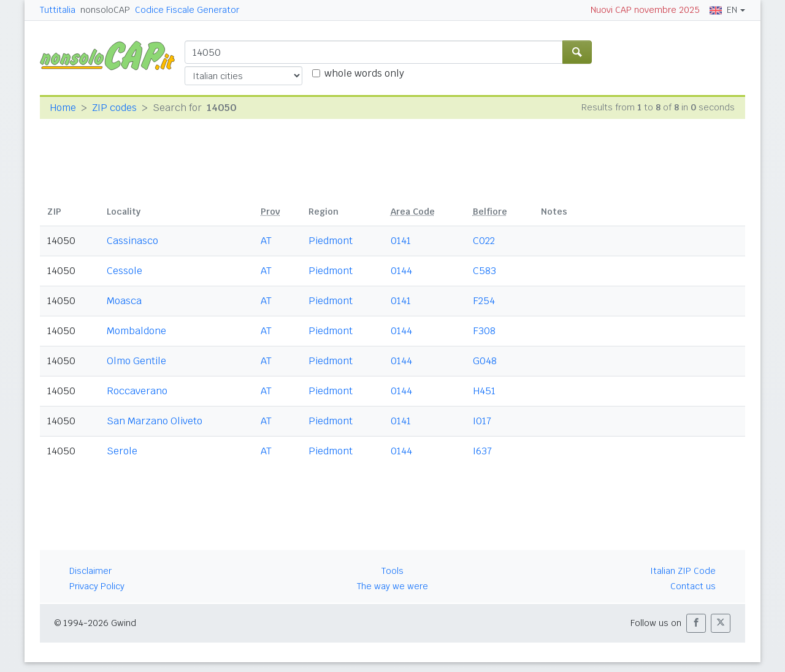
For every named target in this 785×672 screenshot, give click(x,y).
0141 (401, 241)
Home (63, 108)
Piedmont (331, 241)
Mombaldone (136, 331)
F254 (484, 301)
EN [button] (723, 10)
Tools (392, 571)
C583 (484, 271)
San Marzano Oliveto (155, 421)
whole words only (364, 73)
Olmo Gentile (136, 361)
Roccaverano (137, 391)
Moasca (124, 301)
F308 (484, 331)
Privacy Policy (97, 586)
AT (266, 241)
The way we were (392, 586)
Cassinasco (132, 241)
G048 (485, 361)
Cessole (124, 271)
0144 (401, 271)
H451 (484, 391)
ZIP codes (114, 108)
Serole (122, 451)
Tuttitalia (58, 10)
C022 (484, 241)
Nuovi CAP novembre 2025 (645, 10)
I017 (482, 421)
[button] (696, 623)
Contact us (693, 586)
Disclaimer (90, 571)
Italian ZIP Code (683, 571)
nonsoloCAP (105, 10)
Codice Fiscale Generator (187, 10)
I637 (482, 451)
